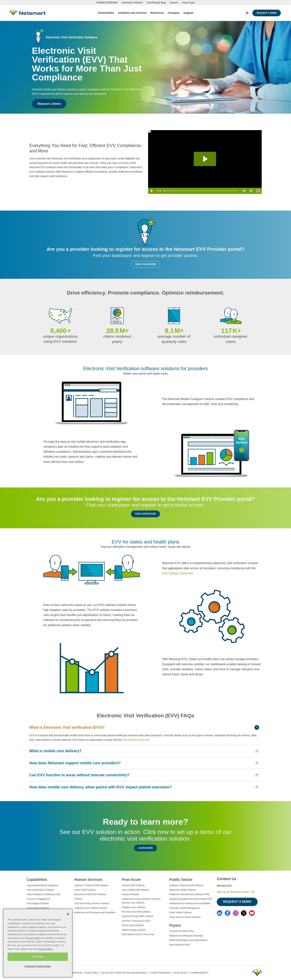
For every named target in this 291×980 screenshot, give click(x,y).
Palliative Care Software (134, 907)
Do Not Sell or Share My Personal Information (124, 973)
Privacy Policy (91, 973)
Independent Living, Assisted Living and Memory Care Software (141, 901)
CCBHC (78, 899)
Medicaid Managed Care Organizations (188, 940)
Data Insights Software (38, 903)
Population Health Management (185, 908)
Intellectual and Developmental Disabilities (95, 913)
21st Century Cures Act (177, 573)
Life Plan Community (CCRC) (136, 921)
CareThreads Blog (156, 3)
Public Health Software (180, 913)
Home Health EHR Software (135, 890)
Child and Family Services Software (92, 903)
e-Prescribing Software (38, 908)
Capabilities (37, 880)
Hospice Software (130, 894)
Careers (174, 3)
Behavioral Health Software (183, 890)
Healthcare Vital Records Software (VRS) (189, 894)
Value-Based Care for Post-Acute (138, 934)
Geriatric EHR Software (133, 885)
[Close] (68, 914)
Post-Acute (131, 880)
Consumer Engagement (38, 899)
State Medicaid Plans (180, 945)
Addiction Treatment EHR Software (91, 885)
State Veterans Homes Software (185, 917)
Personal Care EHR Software (136, 912)
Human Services (88, 880)
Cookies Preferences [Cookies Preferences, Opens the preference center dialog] (38, 966)
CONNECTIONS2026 (107, 3)
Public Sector (181, 880)
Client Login (188, 3)
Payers (175, 925)
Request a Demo (267, 13)
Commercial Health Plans (182, 931)
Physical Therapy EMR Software (138, 916)
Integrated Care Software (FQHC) (91, 908)
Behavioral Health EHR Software (90, 894)
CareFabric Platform (132, 3)
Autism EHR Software (85, 890)
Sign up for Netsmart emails (233, 892)
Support (189, 13)
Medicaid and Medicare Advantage (186, 936)
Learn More (146, 848)
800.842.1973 (224, 886)
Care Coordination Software (40, 890)
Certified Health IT (199, 973)
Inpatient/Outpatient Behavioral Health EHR (191, 899)
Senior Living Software (133, 925)
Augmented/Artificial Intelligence (42, 885)
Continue (38, 957)
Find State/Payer (145, 264)
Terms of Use (180, 973)
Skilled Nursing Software (134, 930)
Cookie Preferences (160, 973)
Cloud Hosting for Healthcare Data (44, 894)
